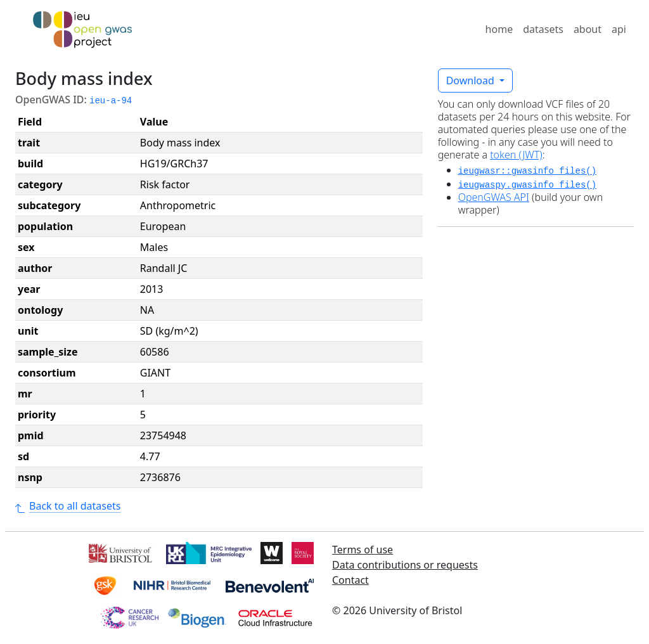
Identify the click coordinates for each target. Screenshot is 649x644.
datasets (543, 29)
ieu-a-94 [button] (111, 101)
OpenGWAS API (494, 197)
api (619, 29)
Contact (350, 580)
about (588, 29)
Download (472, 80)
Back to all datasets (68, 506)
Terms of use (363, 550)
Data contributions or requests (405, 565)
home (499, 29)
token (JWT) (516, 155)
